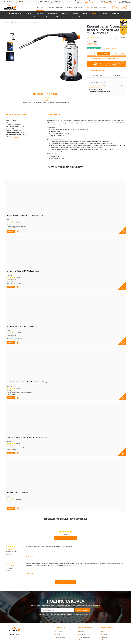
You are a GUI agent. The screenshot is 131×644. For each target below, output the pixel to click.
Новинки (105, 634)
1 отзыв (18, 388)
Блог (104, 632)
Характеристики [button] (97, 76)
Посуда (104, 13)
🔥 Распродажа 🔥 (15, 13)
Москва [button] (102, 83)
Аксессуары (70, 17)
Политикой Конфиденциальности (66, 614)
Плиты (65, 13)
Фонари (49, 17)
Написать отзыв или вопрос (66, 538)
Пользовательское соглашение (88, 640)
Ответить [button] (30, 557)
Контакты (78, 8)
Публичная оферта (85, 637)
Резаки (95, 13)
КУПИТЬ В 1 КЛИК (119, 54)
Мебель (59, 17)
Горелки (29, 13)
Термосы (75, 13)
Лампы (85, 13)
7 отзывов (19, 333)
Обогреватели (52, 13)
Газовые (16, 137)
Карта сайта (83, 634)
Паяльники (37, 17)
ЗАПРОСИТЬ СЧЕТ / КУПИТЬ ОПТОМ (107, 58)
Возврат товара (61, 637)
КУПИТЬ (11, 232)
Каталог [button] (40, 8)
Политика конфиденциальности (112, 640)
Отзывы (69, 8)
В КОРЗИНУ (104, 54)
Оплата (58, 634)
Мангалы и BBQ (117, 13)
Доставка (59, 632)
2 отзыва (18, 277)
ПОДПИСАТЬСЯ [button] (82, 610)
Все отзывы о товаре (66, 582)
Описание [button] (116, 76)
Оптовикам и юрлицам (55, 8)
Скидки (104, 637)
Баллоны (40, 13)
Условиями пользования (82, 614)
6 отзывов (19, 444)
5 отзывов (19, 222)
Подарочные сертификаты (88, 17)
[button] (108, 3)
